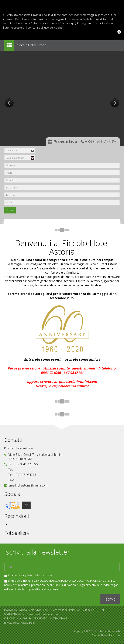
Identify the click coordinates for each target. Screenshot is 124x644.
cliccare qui (68, 23)
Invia (10, 210)
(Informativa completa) (39, 575)
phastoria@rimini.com (32, 485)
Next (115, 103)
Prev (9, 103)
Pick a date (32, 151)
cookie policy (28, 623)
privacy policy (12, 623)
